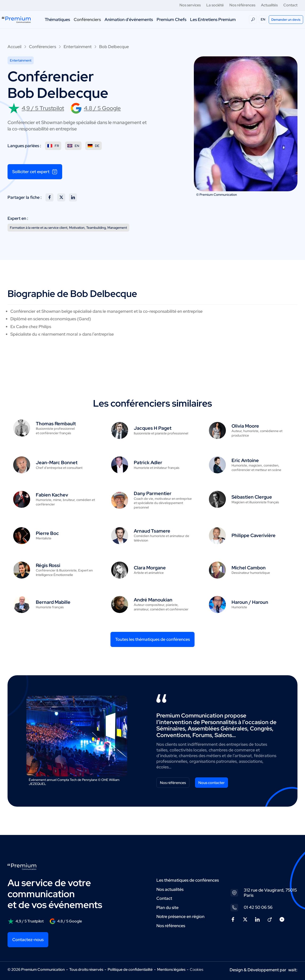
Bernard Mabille (53, 602)
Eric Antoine (245, 460)
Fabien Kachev (52, 495)
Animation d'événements (129, 19)
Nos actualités (170, 889)
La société (215, 5)
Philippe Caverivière (254, 535)
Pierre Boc (47, 533)
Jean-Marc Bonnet (57, 463)
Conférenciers (87, 19)
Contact (290, 5)
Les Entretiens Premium (213, 19)
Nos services (190, 5)
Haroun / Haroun (250, 602)
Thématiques (57, 19)
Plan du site (167, 907)
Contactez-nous (28, 940)
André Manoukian (153, 600)
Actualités (269, 5)
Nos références (242, 5)
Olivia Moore (245, 426)
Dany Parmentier (153, 493)
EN (263, 19)
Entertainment (78, 47)
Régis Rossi (48, 565)
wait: (293, 970)
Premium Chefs (171, 19)
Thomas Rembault (56, 424)
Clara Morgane (150, 568)
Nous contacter (211, 783)
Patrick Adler (148, 463)
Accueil (14, 47)
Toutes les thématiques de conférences (152, 639)
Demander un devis (286, 20)
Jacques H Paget (153, 428)
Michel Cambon (249, 568)
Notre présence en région (180, 916)
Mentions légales (171, 970)
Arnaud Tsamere (152, 531)
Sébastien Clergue (252, 497)
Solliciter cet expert (35, 172)
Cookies (197, 970)
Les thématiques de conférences (188, 880)
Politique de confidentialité (130, 970)
